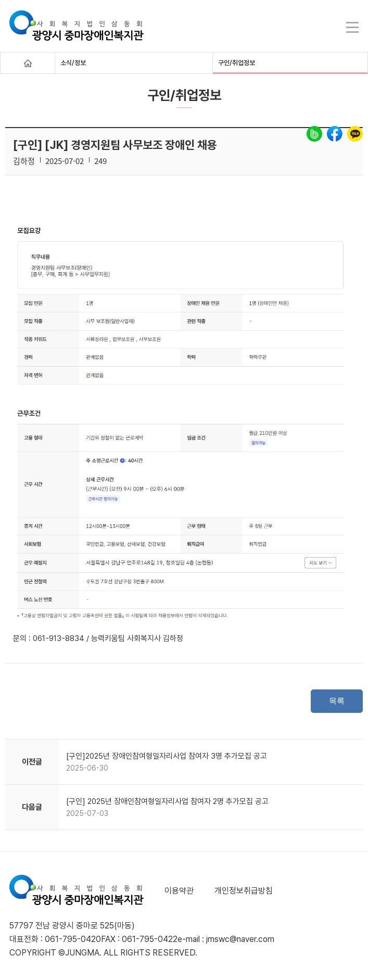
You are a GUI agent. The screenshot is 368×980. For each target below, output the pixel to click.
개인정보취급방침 (244, 891)
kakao (355, 134)
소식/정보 (73, 63)
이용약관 (179, 891)
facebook (335, 134)
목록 (337, 701)
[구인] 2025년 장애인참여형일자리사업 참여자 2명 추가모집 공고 (167, 801)
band (314, 134)
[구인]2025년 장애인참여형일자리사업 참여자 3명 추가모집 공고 (167, 756)
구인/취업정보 (237, 63)
